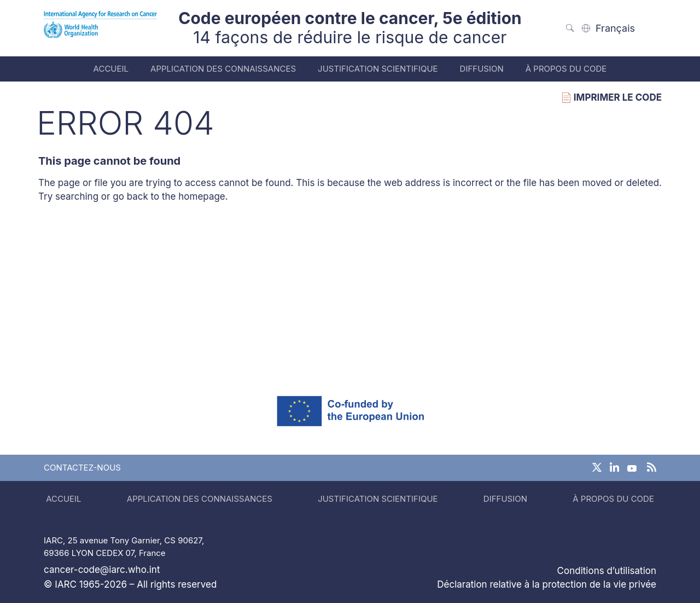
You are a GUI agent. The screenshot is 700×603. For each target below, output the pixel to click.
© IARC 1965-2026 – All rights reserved (130, 584)
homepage (202, 196)
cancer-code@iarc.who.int (102, 570)
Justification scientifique (378, 69)
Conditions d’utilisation (607, 571)
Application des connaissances (223, 69)
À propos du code (566, 69)
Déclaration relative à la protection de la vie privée (547, 584)
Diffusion (482, 69)
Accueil (111, 69)
